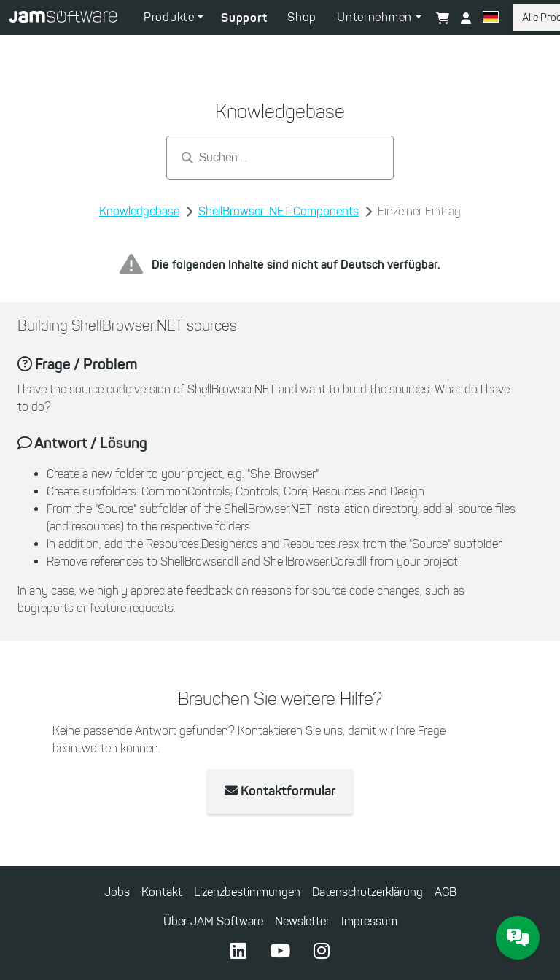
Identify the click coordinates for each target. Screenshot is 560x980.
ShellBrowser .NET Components (279, 211)
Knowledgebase (139, 211)
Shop (302, 17)
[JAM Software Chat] (518, 938)
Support (244, 18)
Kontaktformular (280, 791)
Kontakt (162, 892)
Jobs (117, 892)
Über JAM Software (213, 921)
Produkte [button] (171, 17)
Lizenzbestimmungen (247, 892)
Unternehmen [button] (376, 17)
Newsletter (302, 921)
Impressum (369, 921)
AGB (446, 892)
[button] (491, 19)
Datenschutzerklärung (367, 892)
